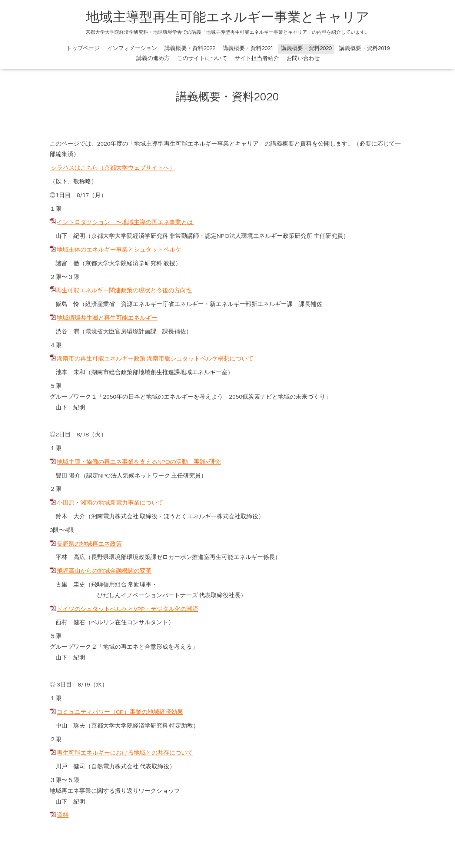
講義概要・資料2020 (306, 48)
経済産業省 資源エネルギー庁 (127, 304)
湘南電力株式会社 (115, 516)
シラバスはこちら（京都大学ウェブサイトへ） (112, 168)
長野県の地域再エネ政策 (89, 544)
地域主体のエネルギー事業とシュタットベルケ (119, 250)
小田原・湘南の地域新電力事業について (110, 503)
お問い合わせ (303, 58)
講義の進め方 (153, 58)
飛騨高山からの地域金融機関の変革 (104, 571)
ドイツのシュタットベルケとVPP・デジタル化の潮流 (127, 609)
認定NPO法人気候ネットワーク (128, 476)
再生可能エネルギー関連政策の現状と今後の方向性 (124, 290)
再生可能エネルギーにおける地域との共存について (125, 753)
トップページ (83, 48)
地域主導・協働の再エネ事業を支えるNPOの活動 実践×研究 (139, 462)
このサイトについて (202, 58)
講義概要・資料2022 (190, 48)
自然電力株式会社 (115, 766)
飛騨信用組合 (109, 585)
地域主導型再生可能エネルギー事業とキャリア (228, 17)
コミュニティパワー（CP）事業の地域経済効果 (120, 712)
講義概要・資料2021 (248, 48)
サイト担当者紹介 (257, 58)
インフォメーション (132, 48)
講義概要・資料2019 (364, 48)
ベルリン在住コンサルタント (130, 622)
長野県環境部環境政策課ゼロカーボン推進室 (150, 557)
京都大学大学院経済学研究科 (130, 236)
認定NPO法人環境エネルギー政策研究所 (259, 236)
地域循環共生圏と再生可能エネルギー (107, 318)
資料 (63, 815)
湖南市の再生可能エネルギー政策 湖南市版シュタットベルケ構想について (155, 359)
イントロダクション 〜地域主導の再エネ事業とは (125, 222)
